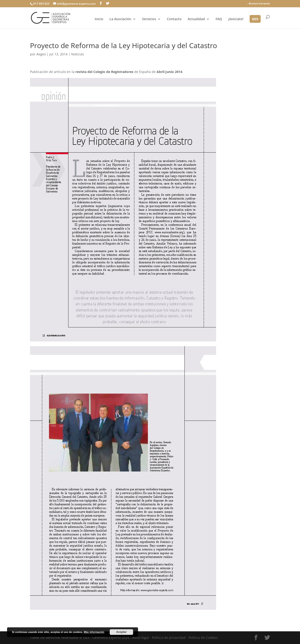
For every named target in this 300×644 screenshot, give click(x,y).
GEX (255, 19)
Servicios (149, 19)
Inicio (99, 19)
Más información (94, 632)
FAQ (219, 19)
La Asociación (120, 19)
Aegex (41, 54)
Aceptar (121, 632)
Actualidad (196, 19)
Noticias (78, 54)
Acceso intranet (259, 3)
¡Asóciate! (236, 19)
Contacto (174, 19)
